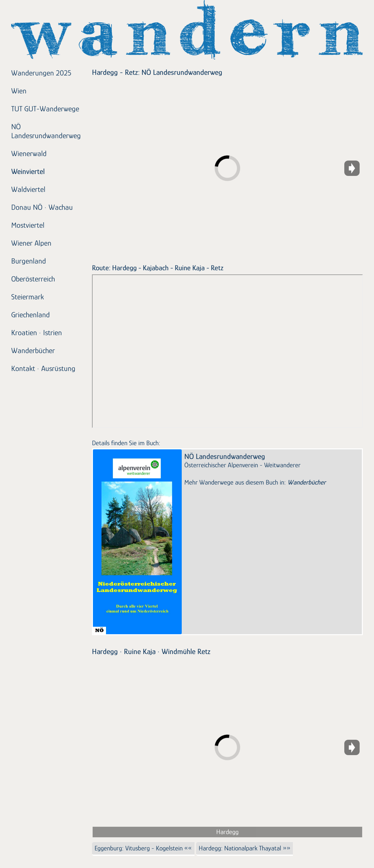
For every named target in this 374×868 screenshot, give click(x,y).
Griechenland (31, 315)
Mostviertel (28, 225)
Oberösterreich (33, 279)
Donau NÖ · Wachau (42, 207)
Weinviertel (28, 171)
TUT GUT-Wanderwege (45, 109)
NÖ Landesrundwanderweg (46, 131)
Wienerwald (29, 153)
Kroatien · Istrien (37, 332)
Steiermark (27, 297)
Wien (19, 91)
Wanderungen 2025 (41, 73)
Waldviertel (28, 189)
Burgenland (29, 261)
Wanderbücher (33, 350)
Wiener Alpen (31, 243)
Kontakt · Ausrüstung (43, 368)
